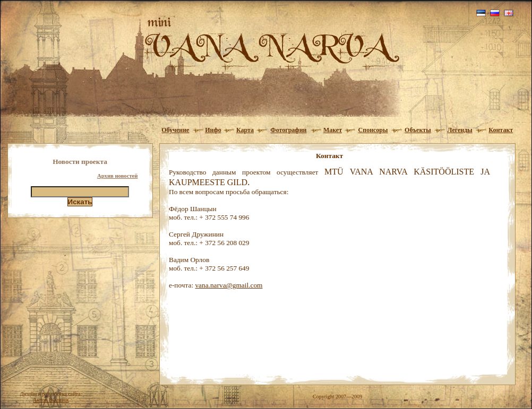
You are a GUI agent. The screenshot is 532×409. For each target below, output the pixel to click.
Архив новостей (118, 176)
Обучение (175, 130)
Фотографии (288, 130)
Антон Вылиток (51, 400)
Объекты (418, 130)
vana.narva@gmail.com (229, 285)
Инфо (213, 130)
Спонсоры (373, 130)
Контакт (501, 130)
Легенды (460, 130)
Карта (245, 130)
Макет (333, 130)
